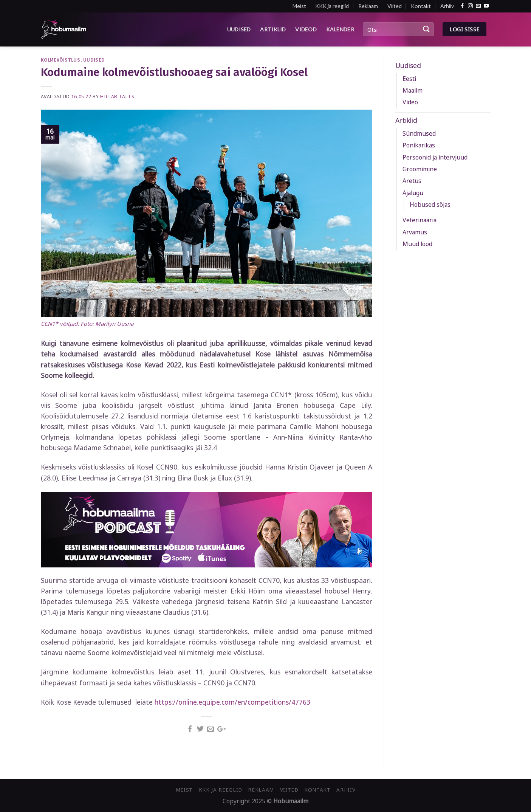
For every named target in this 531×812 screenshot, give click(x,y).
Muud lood (417, 244)
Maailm (413, 90)
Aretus (412, 181)
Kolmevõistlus (61, 60)
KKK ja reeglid (332, 6)
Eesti (409, 79)
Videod (306, 29)
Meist (299, 6)
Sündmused (419, 133)
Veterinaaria (420, 220)
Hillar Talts (117, 97)
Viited (395, 6)
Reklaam (368, 6)
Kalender (340, 29)
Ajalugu (413, 193)
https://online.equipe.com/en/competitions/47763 (232, 702)
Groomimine (420, 169)
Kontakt (421, 6)
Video (410, 102)
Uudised (239, 29)
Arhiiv (447, 6)
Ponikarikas (419, 145)
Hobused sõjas (430, 205)
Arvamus (415, 232)
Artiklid (273, 29)
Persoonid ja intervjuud (435, 157)
